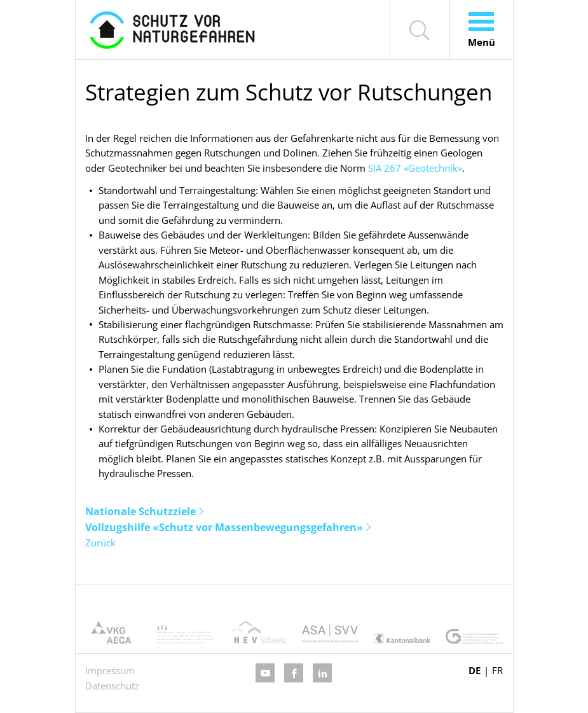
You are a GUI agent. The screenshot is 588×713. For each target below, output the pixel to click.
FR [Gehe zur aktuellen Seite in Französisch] (497, 670)
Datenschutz (112, 686)
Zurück (100, 543)
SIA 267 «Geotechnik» (415, 168)
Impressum (110, 670)
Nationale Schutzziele (140, 511)
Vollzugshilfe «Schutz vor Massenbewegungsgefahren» (224, 527)
